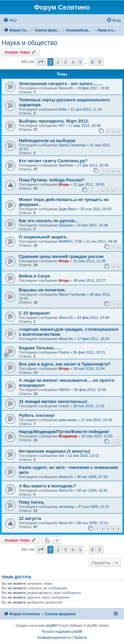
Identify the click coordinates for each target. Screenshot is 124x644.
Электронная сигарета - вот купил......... (61, 84)
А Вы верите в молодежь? (47, 486)
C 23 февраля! (34, 313)
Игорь (64, 184)
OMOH (64, 390)
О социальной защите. (43, 237)
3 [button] (65, 62)
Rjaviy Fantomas (72, 145)
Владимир (68, 436)
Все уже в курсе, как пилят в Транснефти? (65, 364)
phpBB (51, 626)
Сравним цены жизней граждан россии (61, 256)
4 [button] (73, 62)
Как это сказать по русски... (48, 221)
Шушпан (66, 225)
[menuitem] (10, 20)
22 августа (30, 518)
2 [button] (58, 62)
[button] (41, 62)
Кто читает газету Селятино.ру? (53, 161)
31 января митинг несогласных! (53, 401)
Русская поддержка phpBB (62, 632)
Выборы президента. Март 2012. (54, 121)
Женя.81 (66, 88)
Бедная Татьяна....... (40, 348)
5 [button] (80, 62)
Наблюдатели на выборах (47, 141)
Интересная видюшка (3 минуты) (55, 451)
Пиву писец (31, 502)
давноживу (68, 420)
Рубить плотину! (37, 415)
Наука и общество (30, 43)
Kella (62, 109)
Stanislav (66, 165)
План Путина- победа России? (52, 180)
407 (62, 125)
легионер (66, 507)
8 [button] (92, 62)
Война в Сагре (34, 276)
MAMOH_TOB (70, 241)
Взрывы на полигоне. (42, 290)
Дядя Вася (67, 209)
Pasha (64, 352)
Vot (61, 456)
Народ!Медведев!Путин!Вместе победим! (64, 432)
